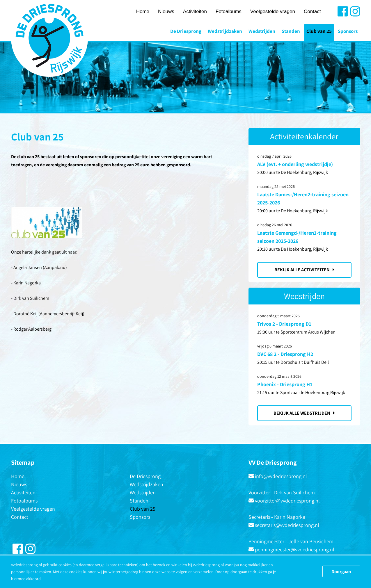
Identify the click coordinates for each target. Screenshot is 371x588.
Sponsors (348, 31)
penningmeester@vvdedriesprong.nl (295, 549)
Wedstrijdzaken (225, 31)
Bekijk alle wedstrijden (304, 413)
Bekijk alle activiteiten (304, 270)
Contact (312, 11)
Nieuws (166, 11)
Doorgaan (341, 572)
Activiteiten (195, 11)
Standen (291, 31)
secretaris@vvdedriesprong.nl (287, 525)
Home (143, 11)
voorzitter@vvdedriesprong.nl (287, 501)
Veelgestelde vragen (273, 11)
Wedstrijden (262, 31)
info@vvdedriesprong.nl (281, 476)
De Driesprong (186, 31)
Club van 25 (319, 31)
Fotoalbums (229, 11)
